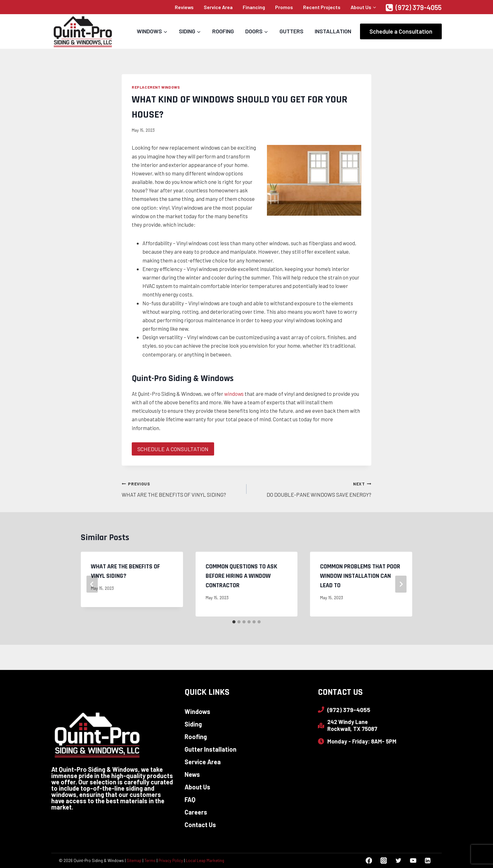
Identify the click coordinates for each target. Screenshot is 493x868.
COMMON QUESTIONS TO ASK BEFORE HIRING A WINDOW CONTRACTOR (241, 576)
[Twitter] (398, 861)
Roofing (223, 31)
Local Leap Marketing (205, 860)
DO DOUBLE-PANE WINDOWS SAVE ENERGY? (312, 488)
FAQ (190, 799)
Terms (150, 860)
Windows (197, 711)
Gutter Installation (210, 749)
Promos (284, 7)
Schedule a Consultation (401, 31)
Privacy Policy (171, 860)
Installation (333, 31)
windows (234, 394)
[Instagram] (383, 861)
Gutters (291, 31)
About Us (197, 787)
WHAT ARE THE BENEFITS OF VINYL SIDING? (181, 488)
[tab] (234, 622)
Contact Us (200, 825)
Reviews (184, 7)
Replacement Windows (156, 87)
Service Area (218, 7)
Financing (254, 7)
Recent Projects (322, 7)
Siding (193, 724)
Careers (196, 812)
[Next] (401, 584)
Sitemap (134, 860)
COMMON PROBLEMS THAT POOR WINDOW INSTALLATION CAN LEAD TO (360, 576)
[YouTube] (413, 861)
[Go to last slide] (92, 584)
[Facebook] (369, 861)
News (192, 774)
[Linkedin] (428, 861)
